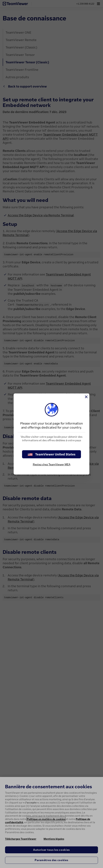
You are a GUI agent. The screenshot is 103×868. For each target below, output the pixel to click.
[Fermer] (86, 397)
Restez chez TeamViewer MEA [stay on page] (52, 464)
